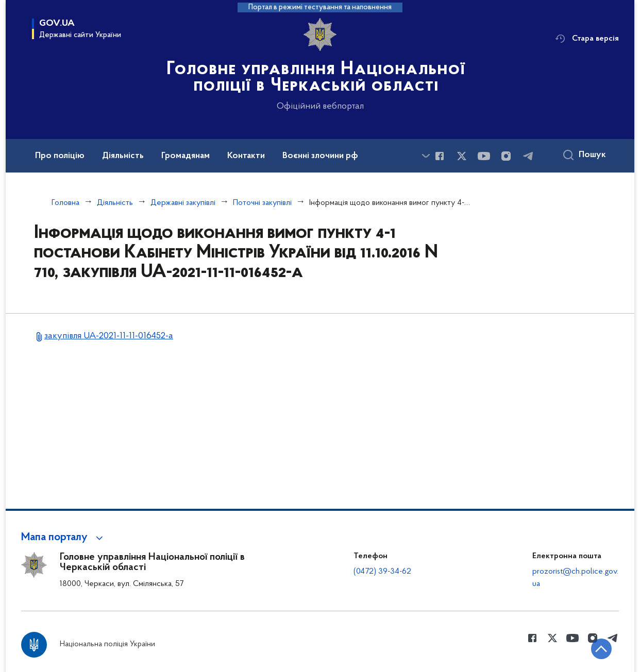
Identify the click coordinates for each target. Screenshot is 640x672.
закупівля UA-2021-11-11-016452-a (109, 336)
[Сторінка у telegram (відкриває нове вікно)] (528, 156)
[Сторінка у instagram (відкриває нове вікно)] (506, 156)
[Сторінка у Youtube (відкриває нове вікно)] (484, 156)
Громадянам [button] (186, 156)
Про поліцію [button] (60, 156)
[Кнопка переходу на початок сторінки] (601, 649)
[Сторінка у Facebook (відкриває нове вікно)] (440, 156)
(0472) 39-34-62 (382, 572)
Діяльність (115, 203)
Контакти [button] (246, 156)
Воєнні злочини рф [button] (320, 156)
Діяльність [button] (123, 156)
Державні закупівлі (183, 203)
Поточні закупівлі (262, 203)
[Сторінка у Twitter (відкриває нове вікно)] (462, 156)
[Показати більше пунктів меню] (426, 156)
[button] (64, 538)
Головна (65, 203)
